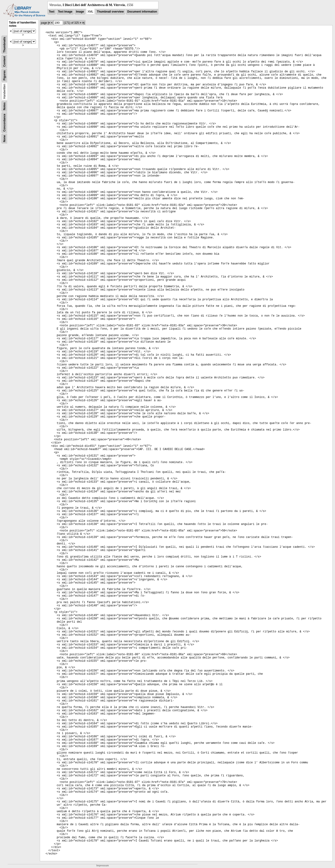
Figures (4, 75)
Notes (4, 106)
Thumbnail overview (110, 12)
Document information (142, 12)
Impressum (102, 866)
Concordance (4, 123)
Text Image (65, 12)
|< (49, 23)
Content (4, 62)
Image (80, 12)
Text (52, 12)
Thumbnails (4, 45)
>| (83, 23)
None (4, 139)
